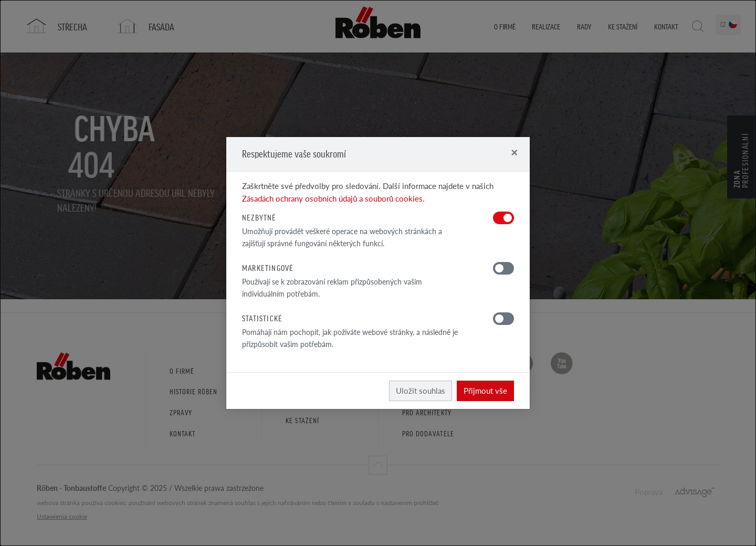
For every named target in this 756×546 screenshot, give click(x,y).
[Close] (514, 152)
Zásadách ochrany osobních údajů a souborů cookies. (333, 198)
